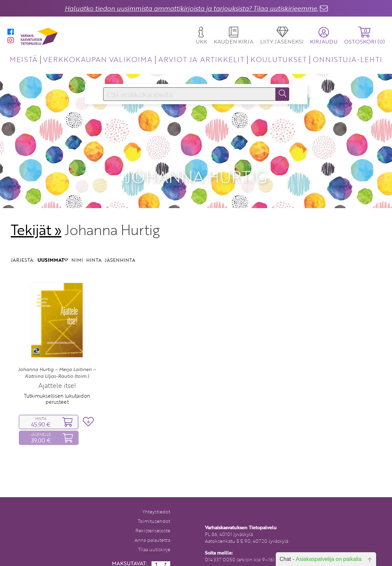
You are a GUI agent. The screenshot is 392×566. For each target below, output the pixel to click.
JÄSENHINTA (120, 251)
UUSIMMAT (53, 251)
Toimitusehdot (154, 512)
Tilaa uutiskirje (154, 540)
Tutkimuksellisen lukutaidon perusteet (57, 389)
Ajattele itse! (57, 376)
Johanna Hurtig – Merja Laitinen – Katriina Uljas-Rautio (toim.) (57, 363)
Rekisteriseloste (153, 521)
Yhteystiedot (156, 502)
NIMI (77, 251)
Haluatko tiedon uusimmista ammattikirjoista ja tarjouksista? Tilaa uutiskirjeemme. (191, 8)
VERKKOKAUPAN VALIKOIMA (98, 59)
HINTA (94, 251)
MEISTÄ (23, 59)
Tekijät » (36, 221)
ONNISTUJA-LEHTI (348, 59)
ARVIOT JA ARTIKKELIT (201, 59)
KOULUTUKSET (279, 59)
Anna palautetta (152, 531)
